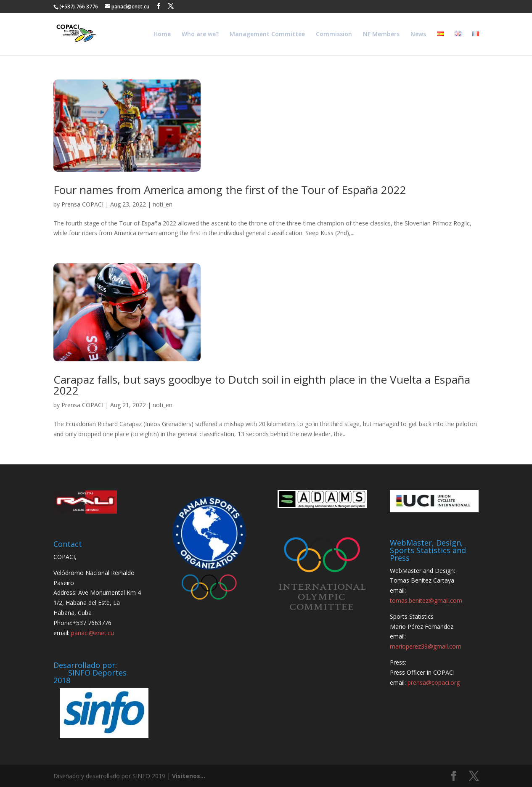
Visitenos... (189, 776)
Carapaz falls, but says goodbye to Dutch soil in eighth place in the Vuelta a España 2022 (262, 385)
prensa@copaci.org (434, 682)
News (418, 34)
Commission (334, 34)
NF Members (381, 34)
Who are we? (200, 34)
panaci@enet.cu (93, 633)
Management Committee (267, 34)
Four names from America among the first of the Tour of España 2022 (230, 190)
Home (162, 34)
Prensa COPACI (82, 204)
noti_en (163, 204)
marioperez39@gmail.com (426, 646)
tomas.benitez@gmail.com (426, 600)
